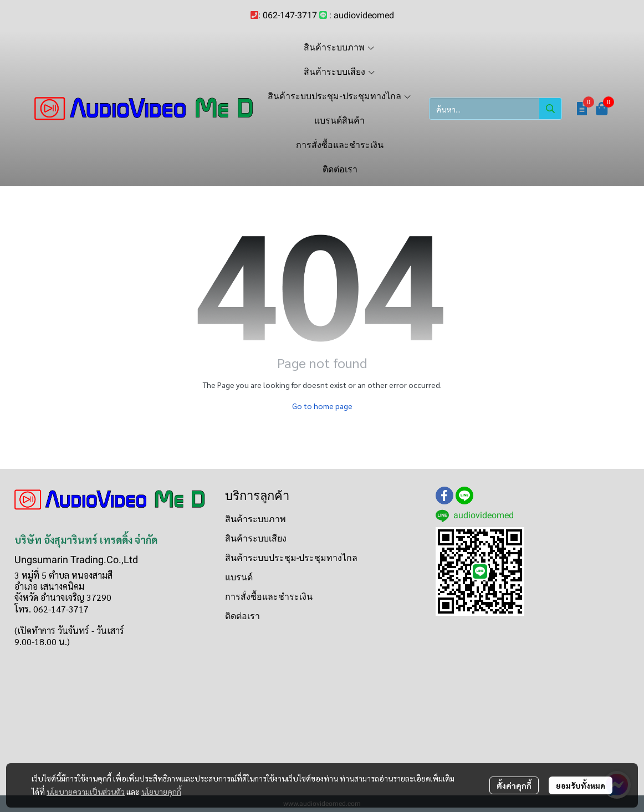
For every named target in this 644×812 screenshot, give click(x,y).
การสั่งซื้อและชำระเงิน (269, 597)
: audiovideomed (362, 15)
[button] (495, 109)
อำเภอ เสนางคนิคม (49, 586)
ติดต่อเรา (242, 616)
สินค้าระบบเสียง (256, 538)
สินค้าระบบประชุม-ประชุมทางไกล (291, 558)
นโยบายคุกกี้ (161, 791)
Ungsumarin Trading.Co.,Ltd (76, 560)
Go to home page (322, 406)
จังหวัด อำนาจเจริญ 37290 (63, 597)
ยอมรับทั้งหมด (581, 785)
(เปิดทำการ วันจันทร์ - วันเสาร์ (69, 630)
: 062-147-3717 (288, 15)
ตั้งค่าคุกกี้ (514, 785)
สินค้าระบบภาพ (255, 519)
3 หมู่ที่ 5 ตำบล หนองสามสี (63, 575)
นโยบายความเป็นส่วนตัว (86, 791)
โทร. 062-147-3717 (52, 609)
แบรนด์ (239, 577)
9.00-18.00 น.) (42, 642)
